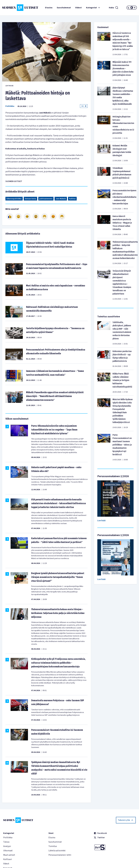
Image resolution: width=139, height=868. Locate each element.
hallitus (72, 199)
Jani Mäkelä (61, 199)
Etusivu (49, 8)
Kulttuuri (8, 859)
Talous (6, 842)
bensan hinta (30, 199)
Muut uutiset (9, 855)
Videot (78, 8)
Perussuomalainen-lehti (60, 855)
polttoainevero (46, 199)
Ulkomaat (8, 851)
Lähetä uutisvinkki (57, 851)
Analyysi (7, 846)
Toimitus (53, 846)
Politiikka (10, 106)
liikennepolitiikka (14, 199)
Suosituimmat (64, 8)
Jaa (84, 106)
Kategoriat (93, 8)
